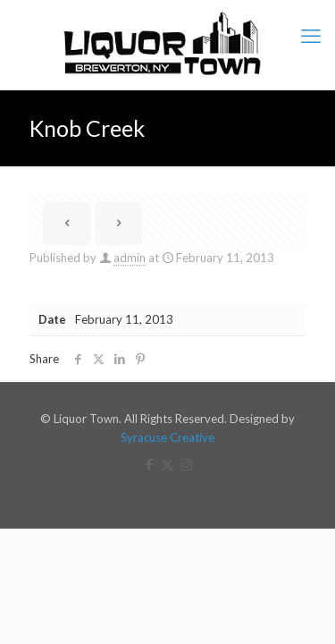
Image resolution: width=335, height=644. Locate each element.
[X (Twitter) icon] (167, 464)
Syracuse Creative (167, 437)
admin (130, 258)
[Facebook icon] (149, 464)
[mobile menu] (311, 36)
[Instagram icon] (186, 464)
